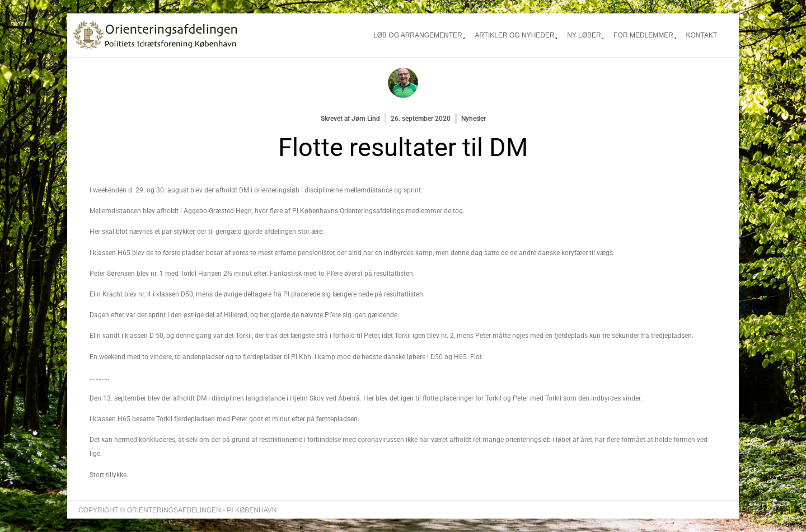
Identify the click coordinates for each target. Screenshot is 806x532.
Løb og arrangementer (418, 35)
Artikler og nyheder (514, 35)
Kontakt (701, 35)
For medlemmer (643, 35)
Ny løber (584, 35)
